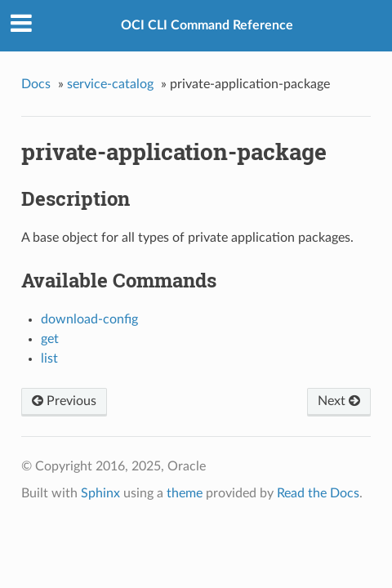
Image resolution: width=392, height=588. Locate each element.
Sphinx (100, 493)
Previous (64, 401)
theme (185, 493)
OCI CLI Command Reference (207, 25)
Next (339, 401)
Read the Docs (318, 493)
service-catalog (110, 84)
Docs (36, 84)
